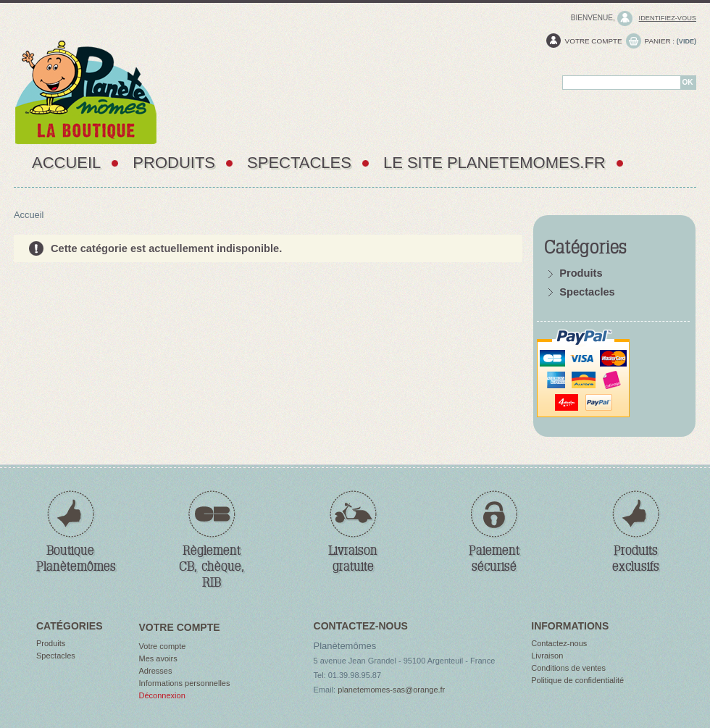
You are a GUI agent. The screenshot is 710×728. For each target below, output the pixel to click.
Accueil (66, 163)
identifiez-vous (668, 18)
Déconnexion (162, 695)
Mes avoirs (158, 658)
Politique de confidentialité (577, 680)
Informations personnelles (185, 683)
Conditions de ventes (568, 668)
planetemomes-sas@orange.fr (391, 690)
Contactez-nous (559, 643)
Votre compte (594, 41)
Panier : (660, 41)
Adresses (156, 671)
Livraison (547, 656)
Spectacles (299, 163)
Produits (174, 163)
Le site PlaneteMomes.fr (494, 163)
